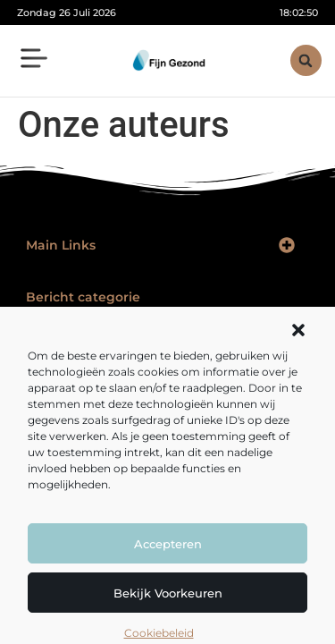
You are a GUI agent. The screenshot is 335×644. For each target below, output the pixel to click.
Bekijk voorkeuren (168, 593)
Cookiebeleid (159, 633)
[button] (298, 330)
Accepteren (168, 544)
